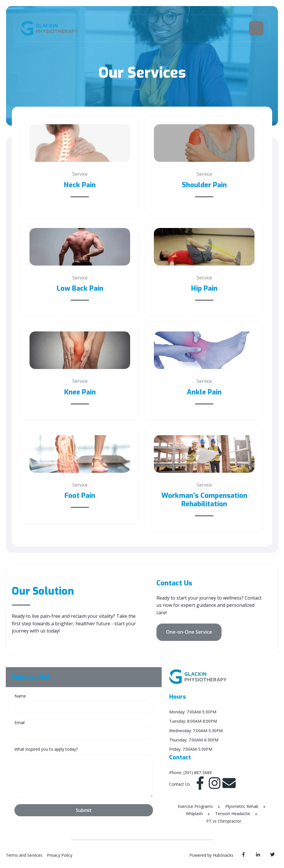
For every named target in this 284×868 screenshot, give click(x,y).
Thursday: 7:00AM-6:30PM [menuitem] (194, 740)
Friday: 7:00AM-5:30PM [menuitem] (191, 749)
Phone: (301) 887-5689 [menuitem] (190, 773)
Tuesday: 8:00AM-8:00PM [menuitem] (193, 721)
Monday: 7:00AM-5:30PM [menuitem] (193, 712)
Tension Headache (233, 814)
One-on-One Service (189, 632)
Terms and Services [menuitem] (24, 855)
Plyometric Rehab (242, 806)
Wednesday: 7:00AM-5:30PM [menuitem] (196, 731)
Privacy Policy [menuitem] (60, 855)
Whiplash (195, 814)
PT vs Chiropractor (224, 821)
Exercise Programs (196, 806)
